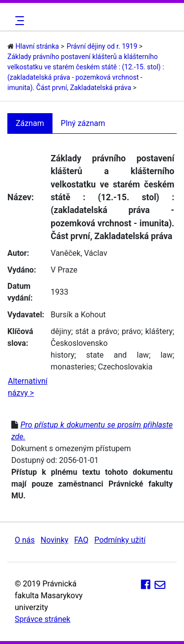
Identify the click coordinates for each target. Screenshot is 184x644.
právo (131, 331)
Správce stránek (42, 619)
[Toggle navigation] (18, 21)
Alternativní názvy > (28, 387)
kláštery (159, 331)
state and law (117, 355)
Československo (79, 343)
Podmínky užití (120, 540)
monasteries (72, 367)
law (167, 355)
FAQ (81, 540)
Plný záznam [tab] (83, 123)
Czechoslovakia (125, 367)
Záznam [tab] (30, 123)
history (62, 355)
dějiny (61, 331)
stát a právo (97, 331)
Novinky (55, 540)
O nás (25, 540)
